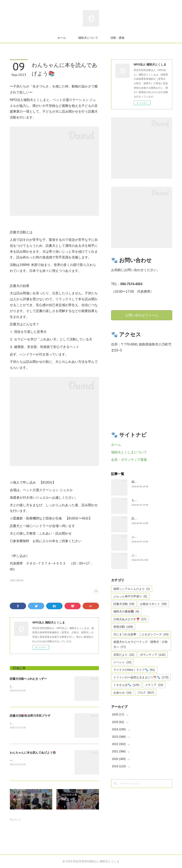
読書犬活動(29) (17, 580)
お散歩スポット (153, 604)
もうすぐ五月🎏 (142, 500)
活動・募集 (117, 38)
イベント (122, 662)
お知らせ (122, 693)
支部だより (124, 655)
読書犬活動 (124, 604)
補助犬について (88, 38)
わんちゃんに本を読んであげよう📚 (33, 753)
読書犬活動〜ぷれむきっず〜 (28, 679)
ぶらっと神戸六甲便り (130, 596)
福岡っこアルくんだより (132, 589)
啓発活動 (123, 627)
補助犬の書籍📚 (126, 611)
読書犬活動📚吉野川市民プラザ (30, 716)
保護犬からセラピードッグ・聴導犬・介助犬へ (140, 644)
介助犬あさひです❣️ (130, 619)
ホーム (62, 38)
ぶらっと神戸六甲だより (147, 555)
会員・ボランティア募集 (129, 460)
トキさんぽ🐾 (126, 685)
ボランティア (153, 655)
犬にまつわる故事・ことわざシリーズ (141, 634)
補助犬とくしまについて (129, 452)
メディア (154, 685)
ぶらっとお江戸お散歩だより (150, 537)
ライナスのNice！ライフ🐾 (134, 670)
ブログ (146, 693)
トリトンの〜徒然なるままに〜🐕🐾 (141, 677)
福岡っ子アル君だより (146, 482)
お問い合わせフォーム (142, 315)
